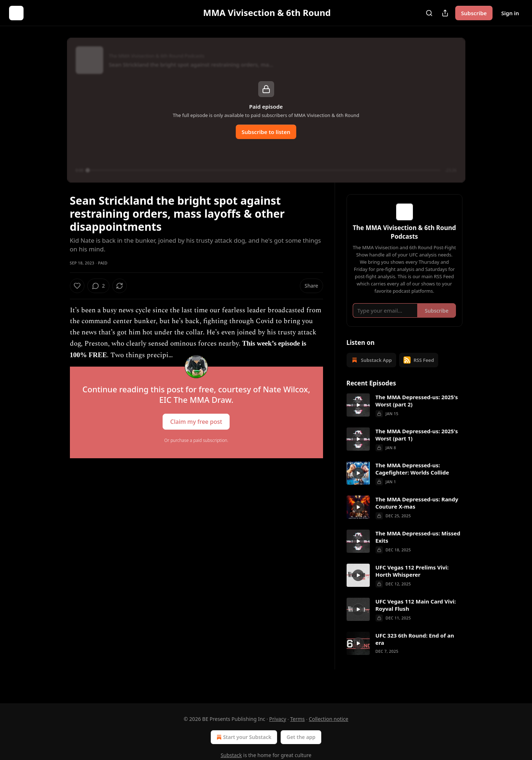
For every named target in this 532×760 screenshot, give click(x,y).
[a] (358, 416)
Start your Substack (243, 737)
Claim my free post (196, 421)
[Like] (77, 286)
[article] (405, 416)
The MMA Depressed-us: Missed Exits (418, 547)
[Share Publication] (445, 13)
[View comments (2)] (118, 286)
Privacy (278, 719)
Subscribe (474, 13)
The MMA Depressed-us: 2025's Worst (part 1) (417, 445)
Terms (297, 719)
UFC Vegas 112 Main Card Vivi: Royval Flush (416, 615)
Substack (231, 755)
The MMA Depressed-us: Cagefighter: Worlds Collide (412, 479)
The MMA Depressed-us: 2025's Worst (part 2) (417, 411)
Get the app (301, 737)
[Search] (429, 13)
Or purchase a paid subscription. (196, 440)
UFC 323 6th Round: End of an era (415, 650)
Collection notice (329, 719)
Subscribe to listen (266, 132)
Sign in (510, 13)
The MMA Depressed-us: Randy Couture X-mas (417, 513)
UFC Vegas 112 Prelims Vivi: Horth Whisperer (412, 581)
